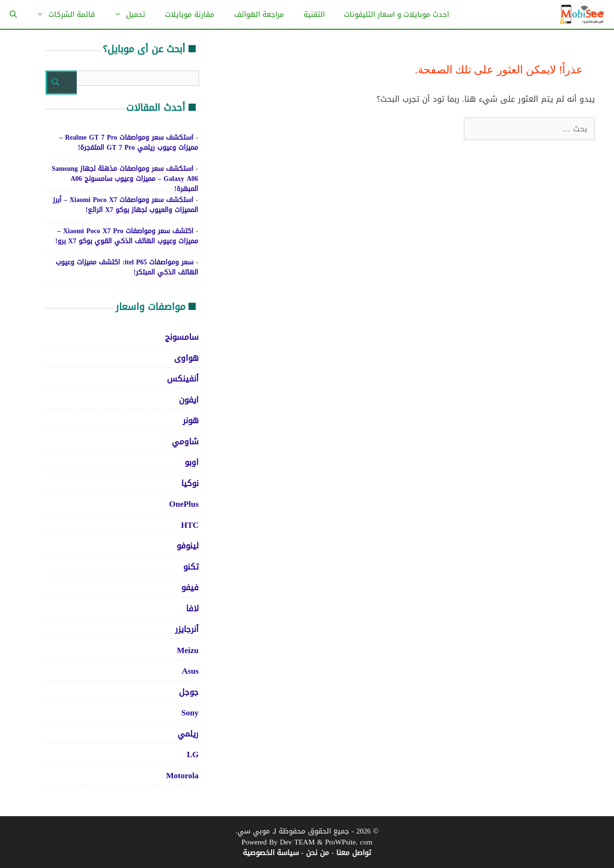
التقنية (314, 14)
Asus (190, 671)
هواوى (186, 358)
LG (193, 754)
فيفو (190, 587)
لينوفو (188, 546)
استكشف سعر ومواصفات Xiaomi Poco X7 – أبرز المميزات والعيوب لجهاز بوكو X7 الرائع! (125, 205)
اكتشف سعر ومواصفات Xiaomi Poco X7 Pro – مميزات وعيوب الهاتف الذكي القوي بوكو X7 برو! (127, 236)
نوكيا (190, 483)
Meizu (188, 650)
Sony (190, 713)
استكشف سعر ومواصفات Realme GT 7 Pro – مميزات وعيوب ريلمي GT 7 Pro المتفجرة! (129, 143)
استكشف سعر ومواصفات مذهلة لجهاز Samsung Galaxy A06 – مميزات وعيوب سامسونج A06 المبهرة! (125, 179)
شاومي (185, 441)
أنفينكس (183, 379)
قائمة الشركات (61, 14)
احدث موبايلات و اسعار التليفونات (396, 14)
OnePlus (184, 504)
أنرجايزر (187, 629)
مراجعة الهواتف (259, 14)
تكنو (191, 567)
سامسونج (182, 337)
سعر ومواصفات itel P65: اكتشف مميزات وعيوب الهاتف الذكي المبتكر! (127, 267)
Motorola (182, 775)
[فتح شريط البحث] (13, 14)
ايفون (189, 400)
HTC (190, 525)
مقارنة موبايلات (190, 14)
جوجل (189, 692)
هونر (191, 420)
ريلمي (188, 734)
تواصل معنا (354, 853)
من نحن (318, 853)
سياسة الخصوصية (271, 853)
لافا (192, 608)
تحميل (125, 14)
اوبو (192, 462)
